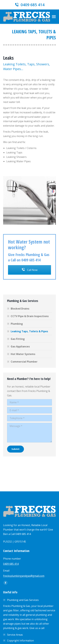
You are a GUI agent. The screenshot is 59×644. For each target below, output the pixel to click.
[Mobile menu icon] (54, 17)
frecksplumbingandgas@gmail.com (24, 576)
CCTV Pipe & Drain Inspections (30, 316)
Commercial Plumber (24, 362)
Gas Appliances (20, 346)
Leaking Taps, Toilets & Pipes (29, 331)
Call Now (30, 270)
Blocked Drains (20, 309)
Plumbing (17, 324)
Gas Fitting (18, 339)
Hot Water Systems (23, 354)
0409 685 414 (29, 5)
